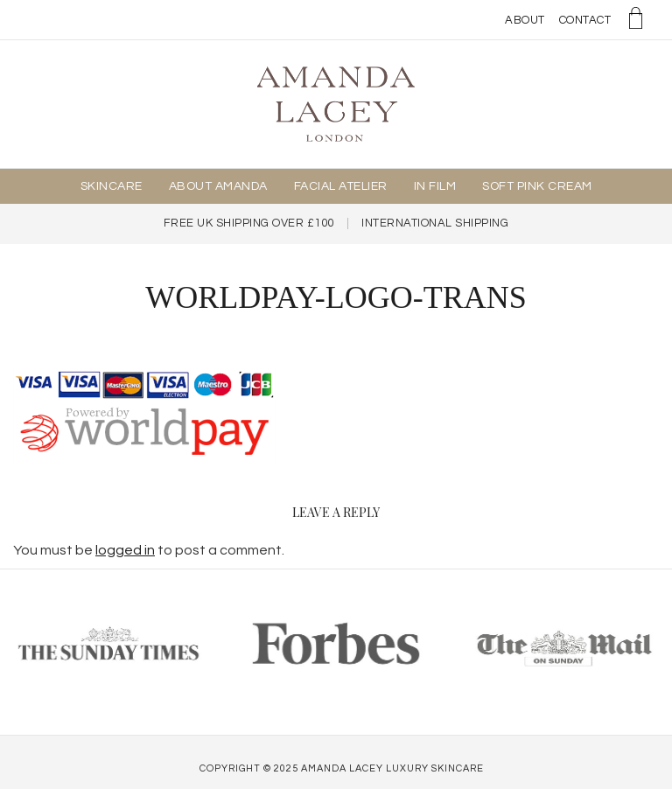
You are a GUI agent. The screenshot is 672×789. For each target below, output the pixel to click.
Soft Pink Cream (537, 186)
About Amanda (218, 186)
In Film (435, 186)
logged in (125, 550)
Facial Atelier (341, 186)
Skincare (112, 186)
